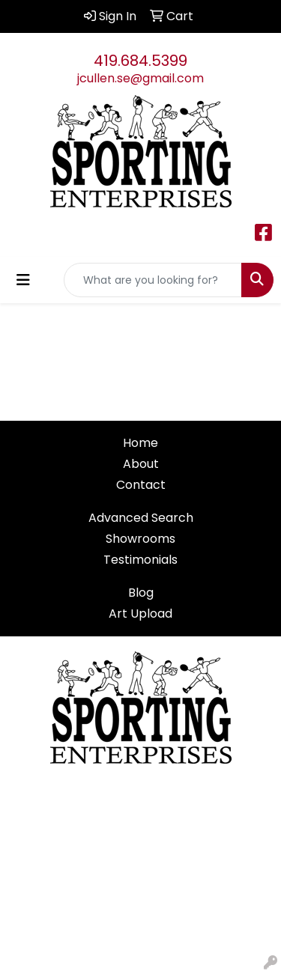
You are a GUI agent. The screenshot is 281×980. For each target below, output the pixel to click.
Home (140, 443)
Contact (141, 485)
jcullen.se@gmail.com (140, 78)
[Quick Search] (153, 280)
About (141, 464)
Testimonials (140, 560)
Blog (141, 593)
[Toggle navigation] (23, 280)
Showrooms (140, 539)
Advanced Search (141, 518)
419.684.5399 (140, 61)
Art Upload (140, 614)
